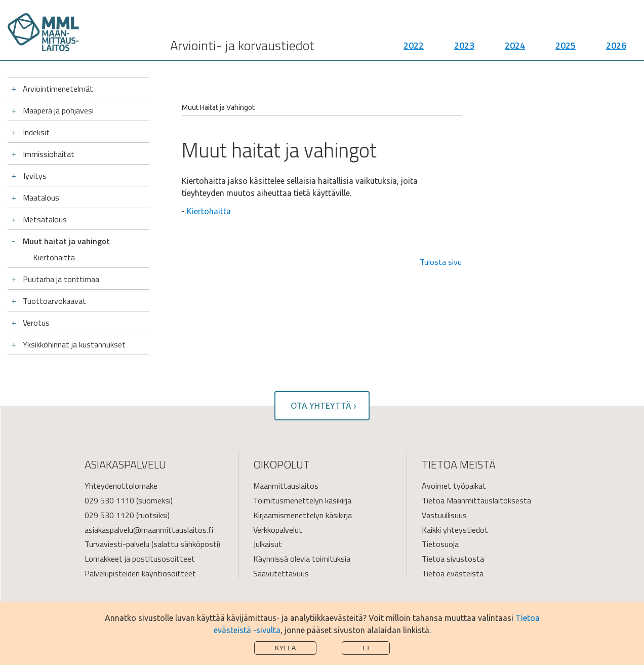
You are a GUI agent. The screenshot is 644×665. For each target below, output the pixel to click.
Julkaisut (268, 544)
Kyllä (286, 648)
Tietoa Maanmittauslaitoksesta (476, 500)
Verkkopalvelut (278, 530)
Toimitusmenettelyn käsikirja (302, 500)
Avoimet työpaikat (454, 486)
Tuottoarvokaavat (54, 301)
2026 (616, 46)
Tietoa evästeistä (453, 573)
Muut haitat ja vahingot (66, 241)
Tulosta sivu (441, 262)
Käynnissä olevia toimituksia (302, 559)
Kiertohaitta (54, 257)
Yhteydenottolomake (121, 486)
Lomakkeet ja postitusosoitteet (140, 559)
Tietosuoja (440, 544)
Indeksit (36, 132)
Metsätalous (45, 219)
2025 (566, 46)
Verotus (36, 323)
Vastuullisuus (444, 515)
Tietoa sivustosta (453, 559)
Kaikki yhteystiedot (455, 530)
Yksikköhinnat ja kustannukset (74, 344)
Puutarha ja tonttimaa (61, 279)
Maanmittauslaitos (286, 486)
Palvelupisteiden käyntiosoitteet (140, 573)
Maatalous (41, 198)
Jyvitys (35, 176)
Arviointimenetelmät (58, 89)
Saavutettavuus (281, 573)
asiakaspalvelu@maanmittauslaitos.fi (149, 530)
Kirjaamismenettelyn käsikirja (303, 515)
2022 (414, 46)
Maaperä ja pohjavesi (58, 110)
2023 (464, 46)
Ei (366, 648)
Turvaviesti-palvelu (117, 544)
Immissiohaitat (49, 154)
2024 (515, 46)
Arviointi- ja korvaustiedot (242, 46)
